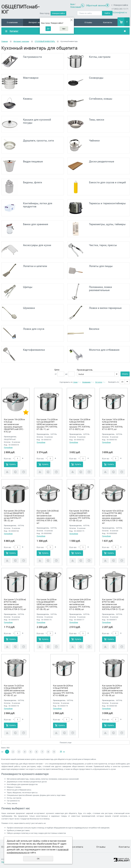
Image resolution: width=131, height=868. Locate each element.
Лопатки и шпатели (35, 266)
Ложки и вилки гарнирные (105, 308)
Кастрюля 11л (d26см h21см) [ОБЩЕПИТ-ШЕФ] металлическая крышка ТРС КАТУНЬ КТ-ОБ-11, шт (47, 424)
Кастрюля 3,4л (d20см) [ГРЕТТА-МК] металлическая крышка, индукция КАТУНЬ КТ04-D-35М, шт (48, 517)
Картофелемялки (34, 350)
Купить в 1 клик (15, 472)
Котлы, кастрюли (100, 57)
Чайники (94, 140)
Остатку (99, 382)
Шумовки (29, 308)
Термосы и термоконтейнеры (107, 203)
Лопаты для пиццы (101, 266)
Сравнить (7, 472)
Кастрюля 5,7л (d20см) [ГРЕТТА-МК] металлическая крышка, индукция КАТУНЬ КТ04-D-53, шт (15, 604)
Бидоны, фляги (33, 182)
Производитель (85, 370)
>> (64, 751)
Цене (75, 382)
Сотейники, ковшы (101, 99)
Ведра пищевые (33, 161)
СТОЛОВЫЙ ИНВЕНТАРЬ (45, 41)
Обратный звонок (96, 5)
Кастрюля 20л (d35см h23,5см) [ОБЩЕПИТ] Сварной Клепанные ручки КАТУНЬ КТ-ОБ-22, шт (14, 516)
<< (2, 751)
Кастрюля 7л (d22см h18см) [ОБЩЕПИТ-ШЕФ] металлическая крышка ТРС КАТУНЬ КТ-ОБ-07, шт (14, 690)
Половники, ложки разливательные (100, 289)
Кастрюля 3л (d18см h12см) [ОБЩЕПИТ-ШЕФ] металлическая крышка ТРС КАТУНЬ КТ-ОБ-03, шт (80, 516)
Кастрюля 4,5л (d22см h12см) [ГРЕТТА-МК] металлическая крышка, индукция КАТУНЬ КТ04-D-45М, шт (113, 517)
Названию (86, 382)
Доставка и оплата (73, 847)
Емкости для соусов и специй (107, 182)
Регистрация (76, 7)
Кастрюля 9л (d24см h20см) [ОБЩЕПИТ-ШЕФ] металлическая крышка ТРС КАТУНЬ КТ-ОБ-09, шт (112, 690)
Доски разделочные (102, 161)
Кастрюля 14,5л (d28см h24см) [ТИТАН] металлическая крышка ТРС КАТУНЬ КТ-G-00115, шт (113, 424)
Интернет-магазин (37, 22)
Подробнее (8, 447)
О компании (12, 22)
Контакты (108, 22)
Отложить (24, 472)
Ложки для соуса (34, 329)
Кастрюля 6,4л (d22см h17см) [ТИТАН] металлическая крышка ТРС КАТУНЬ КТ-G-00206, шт (80, 604)
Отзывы (88, 22)
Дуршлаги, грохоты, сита (38, 140)
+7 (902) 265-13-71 (120, 9)
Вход (72, 4)
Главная (5, 41)
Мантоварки (31, 78)
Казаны (28, 99)
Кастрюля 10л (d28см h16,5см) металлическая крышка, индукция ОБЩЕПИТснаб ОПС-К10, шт (14, 425)
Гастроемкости (32, 57)
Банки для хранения (36, 224)
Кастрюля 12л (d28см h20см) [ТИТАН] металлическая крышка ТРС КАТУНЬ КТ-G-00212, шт (80, 424)
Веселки (94, 329)
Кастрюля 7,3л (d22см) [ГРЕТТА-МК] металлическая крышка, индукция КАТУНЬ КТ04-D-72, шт (113, 604)
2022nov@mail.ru (119, 12)
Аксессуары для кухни (37, 245)
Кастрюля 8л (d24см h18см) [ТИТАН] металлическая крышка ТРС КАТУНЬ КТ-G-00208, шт (63, 690)
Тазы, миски (97, 120)
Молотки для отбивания (104, 350)
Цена (57, 370)
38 (61, 751)
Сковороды (96, 78)
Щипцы (28, 287)
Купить (13, 464)
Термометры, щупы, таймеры (107, 224)
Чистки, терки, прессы (103, 245)
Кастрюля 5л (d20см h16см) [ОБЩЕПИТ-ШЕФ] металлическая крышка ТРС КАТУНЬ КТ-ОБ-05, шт (47, 604)
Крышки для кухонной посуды (37, 121)
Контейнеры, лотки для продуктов (38, 205)
